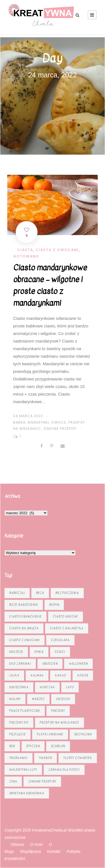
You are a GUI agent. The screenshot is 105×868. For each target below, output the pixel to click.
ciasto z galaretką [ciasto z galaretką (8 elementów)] (67, 628)
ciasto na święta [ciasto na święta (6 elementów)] (24, 628)
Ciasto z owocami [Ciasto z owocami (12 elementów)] (25, 640)
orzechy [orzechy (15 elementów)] (63, 699)
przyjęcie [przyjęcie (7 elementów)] (17, 734)
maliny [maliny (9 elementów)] (15, 699)
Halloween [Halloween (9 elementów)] (78, 664)
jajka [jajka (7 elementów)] (14, 675)
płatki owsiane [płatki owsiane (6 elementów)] (50, 734)
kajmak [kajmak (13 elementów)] (37, 675)
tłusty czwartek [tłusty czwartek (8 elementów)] (78, 758)
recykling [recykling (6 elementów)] (83, 734)
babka (19, 422)
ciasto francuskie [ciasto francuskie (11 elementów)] (25, 616)
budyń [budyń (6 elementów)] (54, 605)
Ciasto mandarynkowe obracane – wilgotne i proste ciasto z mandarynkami (50, 285)
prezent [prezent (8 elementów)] (58, 711)
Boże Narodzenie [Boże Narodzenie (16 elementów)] (24, 605)
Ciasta (25, 250)
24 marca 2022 (28, 416)
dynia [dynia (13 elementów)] (39, 652)
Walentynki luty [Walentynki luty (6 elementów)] (23, 770)
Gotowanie (26, 256)
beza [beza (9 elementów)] (40, 593)
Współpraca (31, 851)
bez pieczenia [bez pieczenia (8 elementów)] (67, 593)
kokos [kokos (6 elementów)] (83, 675)
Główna (17, 844)
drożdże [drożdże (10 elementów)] (16, 652)
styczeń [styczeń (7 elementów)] (33, 746)
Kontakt (54, 851)
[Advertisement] (53, 112)
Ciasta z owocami (57, 250)
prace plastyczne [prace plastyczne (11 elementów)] (25, 711)
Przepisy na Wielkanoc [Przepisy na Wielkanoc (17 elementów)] (60, 723)
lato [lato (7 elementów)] (70, 687)
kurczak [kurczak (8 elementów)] (47, 687)
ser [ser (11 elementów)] (12, 746)
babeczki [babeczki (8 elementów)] (17, 593)
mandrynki (38, 422)
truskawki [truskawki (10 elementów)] (18, 758)
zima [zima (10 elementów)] (13, 781)
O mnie (36, 844)
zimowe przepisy (60, 429)
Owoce (59, 422)
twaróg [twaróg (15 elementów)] (46, 758)
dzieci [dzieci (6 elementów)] (60, 652)
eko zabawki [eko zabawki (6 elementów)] (20, 664)
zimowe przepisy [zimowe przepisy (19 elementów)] (42, 781)
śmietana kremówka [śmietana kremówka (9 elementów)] (27, 793)
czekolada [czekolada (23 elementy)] (60, 640)
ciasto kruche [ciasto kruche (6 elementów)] (66, 616)
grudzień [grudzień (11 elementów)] (50, 664)
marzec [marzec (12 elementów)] (38, 699)
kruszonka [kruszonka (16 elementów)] (19, 687)
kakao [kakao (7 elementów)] (60, 675)
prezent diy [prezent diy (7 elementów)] (19, 723)
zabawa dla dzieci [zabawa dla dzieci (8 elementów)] (64, 770)
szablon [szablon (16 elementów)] (58, 746)
